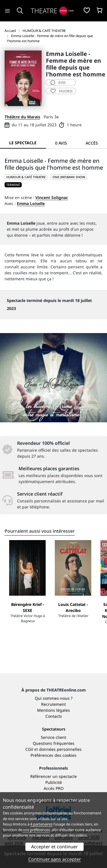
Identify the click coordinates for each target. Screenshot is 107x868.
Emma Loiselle (31, 203)
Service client (53, 737)
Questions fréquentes (54, 743)
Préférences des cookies (53, 755)
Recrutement (53, 704)
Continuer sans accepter (55, 859)
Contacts (54, 716)
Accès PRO (54, 788)
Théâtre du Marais (22, 117)
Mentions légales (53, 710)
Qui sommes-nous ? (54, 698)
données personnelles (60, 749)
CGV (29, 749)
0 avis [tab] (61, 143)
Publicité (54, 782)
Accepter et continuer (54, 847)
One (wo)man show (69, 177)
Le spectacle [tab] (23, 143)
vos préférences (37, 830)
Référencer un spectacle (53, 776)
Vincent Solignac (52, 197)
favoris (62, 91)
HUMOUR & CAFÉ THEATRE (26, 177)
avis (58, 83)
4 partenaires (41, 824)
